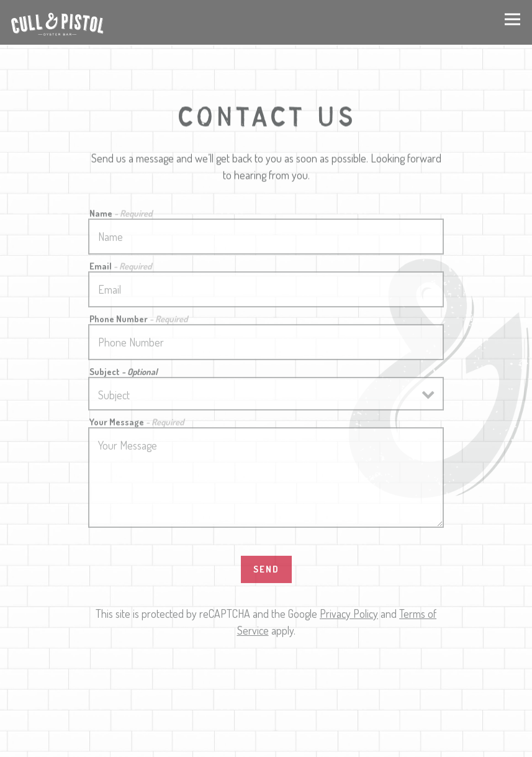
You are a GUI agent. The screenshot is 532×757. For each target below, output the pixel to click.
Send (266, 571)
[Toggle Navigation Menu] (512, 19)
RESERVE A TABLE (266, 743)
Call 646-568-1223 (266, 715)
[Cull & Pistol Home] (57, 22)
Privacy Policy (349, 615)
